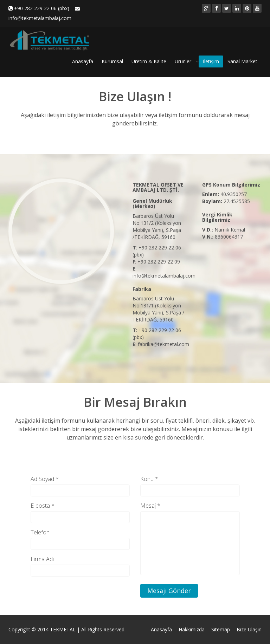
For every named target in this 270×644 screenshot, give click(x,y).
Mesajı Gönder (169, 591)
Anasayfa (83, 61)
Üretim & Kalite (149, 61)
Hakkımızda (192, 629)
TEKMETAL (63, 629)
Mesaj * (150, 506)
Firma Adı (42, 559)
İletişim (211, 61)
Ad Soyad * (45, 479)
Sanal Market (242, 61)
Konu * (149, 479)
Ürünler (183, 61)
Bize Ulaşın (249, 629)
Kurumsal (112, 61)
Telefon (40, 532)
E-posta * (43, 506)
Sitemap (221, 629)
